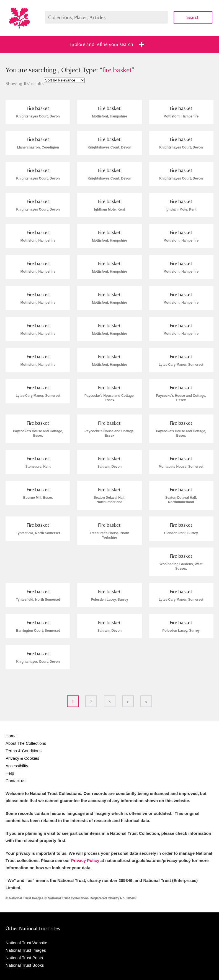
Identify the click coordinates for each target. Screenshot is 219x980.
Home (11, 736)
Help (10, 773)
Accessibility (17, 766)
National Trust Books (25, 965)
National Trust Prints (24, 958)
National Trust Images (26, 950)
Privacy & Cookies (22, 758)
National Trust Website (26, 943)
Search (193, 17)
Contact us (16, 781)
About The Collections (26, 743)
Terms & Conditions (24, 751)
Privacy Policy (85, 860)
